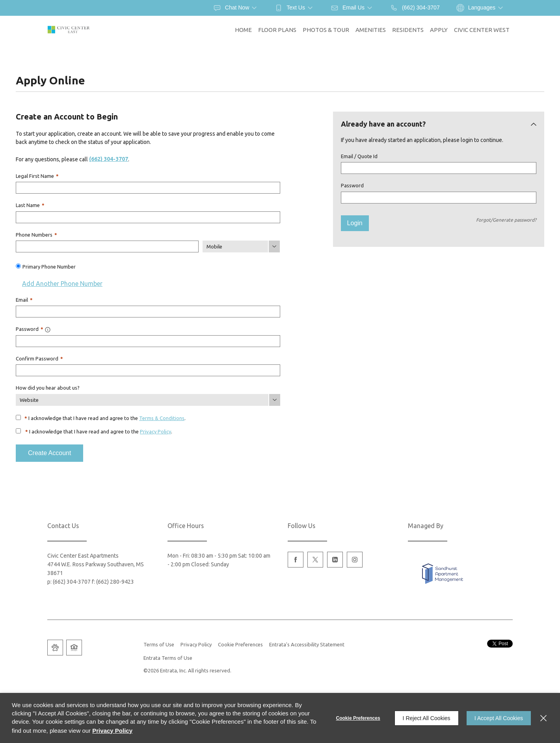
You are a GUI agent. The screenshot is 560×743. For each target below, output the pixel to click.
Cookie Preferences (358, 718)
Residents (408, 30)
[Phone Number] (107, 246)
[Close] (543, 718)
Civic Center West (482, 30)
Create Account (49, 453)
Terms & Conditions (162, 418)
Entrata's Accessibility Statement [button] (307, 644)
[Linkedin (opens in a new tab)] (335, 560)
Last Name (30, 205)
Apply (439, 30)
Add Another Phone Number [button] (59, 284)
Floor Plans (277, 30)
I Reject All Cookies (427, 718)
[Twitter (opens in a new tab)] (315, 560)
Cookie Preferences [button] (240, 644)
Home (243, 30)
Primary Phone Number (49, 267)
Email (24, 300)
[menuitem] (243, 30)
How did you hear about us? (48, 388)
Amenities (371, 30)
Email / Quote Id (359, 156)
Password (352, 185)
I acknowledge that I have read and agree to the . (105, 418)
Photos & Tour (326, 30)
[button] (236, 8)
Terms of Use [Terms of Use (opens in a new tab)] (159, 644)
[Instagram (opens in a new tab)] (355, 560)
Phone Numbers (36, 235)
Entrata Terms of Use (168, 658)
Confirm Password (39, 358)
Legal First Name (37, 176)
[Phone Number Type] (241, 246)
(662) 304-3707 (109, 159)
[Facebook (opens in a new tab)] (296, 560)
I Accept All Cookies (499, 718)
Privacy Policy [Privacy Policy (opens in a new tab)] (155, 431)
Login (355, 223)
